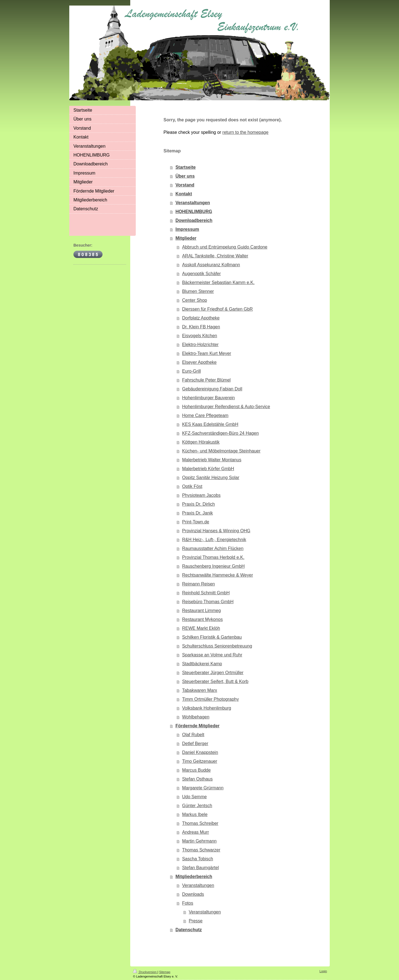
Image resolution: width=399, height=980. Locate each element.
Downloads (193, 894)
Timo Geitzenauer (200, 761)
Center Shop (195, 300)
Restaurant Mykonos (202, 619)
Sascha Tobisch (198, 859)
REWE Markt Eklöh (201, 628)
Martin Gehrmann (199, 841)
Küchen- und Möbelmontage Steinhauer (221, 451)
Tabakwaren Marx (199, 690)
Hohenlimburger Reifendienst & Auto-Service (226, 407)
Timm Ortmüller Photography (210, 699)
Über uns (185, 176)
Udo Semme (194, 797)
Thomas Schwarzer (201, 850)
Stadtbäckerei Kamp (202, 664)
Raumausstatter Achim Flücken (213, 548)
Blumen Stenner (198, 291)
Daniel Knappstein (200, 752)
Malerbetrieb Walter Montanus (212, 460)
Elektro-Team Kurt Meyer (207, 353)
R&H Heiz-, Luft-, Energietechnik (214, 540)
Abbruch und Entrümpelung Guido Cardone (225, 247)
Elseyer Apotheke (199, 362)
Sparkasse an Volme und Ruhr (212, 655)
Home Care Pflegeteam (205, 415)
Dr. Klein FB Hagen (201, 327)
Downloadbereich (194, 220)
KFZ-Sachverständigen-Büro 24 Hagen (220, 433)
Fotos (188, 903)
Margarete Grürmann (203, 788)
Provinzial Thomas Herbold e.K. (213, 557)
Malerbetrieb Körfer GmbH (208, 469)
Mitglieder (186, 238)
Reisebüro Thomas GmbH (208, 602)
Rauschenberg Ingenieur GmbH (213, 566)
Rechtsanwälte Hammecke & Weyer (218, 575)
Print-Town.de (196, 522)
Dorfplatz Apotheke (201, 318)
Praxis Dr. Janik (197, 513)
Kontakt (184, 194)
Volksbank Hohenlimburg (207, 708)
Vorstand (185, 185)
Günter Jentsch (197, 806)
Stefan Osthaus (197, 779)
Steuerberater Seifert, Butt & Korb (215, 681)
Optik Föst (192, 486)
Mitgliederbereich (194, 877)
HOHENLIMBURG (194, 212)
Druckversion (145, 972)
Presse (196, 921)
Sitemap (165, 972)
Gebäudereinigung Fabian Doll (212, 389)
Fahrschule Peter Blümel (206, 380)
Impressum (187, 229)
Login (323, 971)
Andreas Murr (195, 832)
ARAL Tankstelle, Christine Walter (215, 256)
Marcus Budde (196, 770)
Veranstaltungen (193, 203)
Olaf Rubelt (193, 735)
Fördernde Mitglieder (197, 726)
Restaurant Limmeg (201, 611)
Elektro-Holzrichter (200, 345)
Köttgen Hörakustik (201, 442)
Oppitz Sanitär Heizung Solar (211, 478)
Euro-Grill (191, 371)
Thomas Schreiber (200, 823)
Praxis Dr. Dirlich (198, 504)
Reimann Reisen (198, 584)
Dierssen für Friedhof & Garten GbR (217, 309)
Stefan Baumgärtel (200, 868)
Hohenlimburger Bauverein (208, 398)
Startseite (186, 167)
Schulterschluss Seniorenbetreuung (217, 646)
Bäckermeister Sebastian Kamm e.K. (218, 282)
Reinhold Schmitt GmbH (206, 593)
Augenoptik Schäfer (201, 274)
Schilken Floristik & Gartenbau (212, 637)
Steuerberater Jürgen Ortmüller (213, 673)
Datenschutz (189, 930)
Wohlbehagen (196, 717)
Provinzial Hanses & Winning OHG (216, 531)
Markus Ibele (195, 814)
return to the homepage (245, 132)
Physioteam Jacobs (201, 495)
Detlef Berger (195, 744)
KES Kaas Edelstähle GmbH (210, 424)
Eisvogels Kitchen (199, 336)
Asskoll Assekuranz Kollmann (211, 265)
